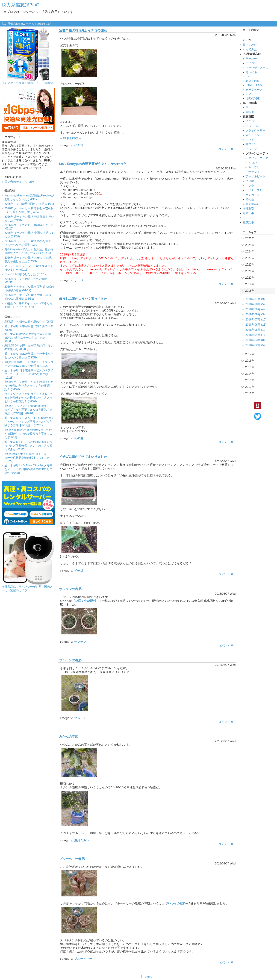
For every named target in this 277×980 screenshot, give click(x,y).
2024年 (250, 251)
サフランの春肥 (70, 589)
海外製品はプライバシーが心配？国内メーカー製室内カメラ (27, 588)
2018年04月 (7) (255, 335)
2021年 (250, 271)
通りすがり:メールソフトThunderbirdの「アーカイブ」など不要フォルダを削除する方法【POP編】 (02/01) (29, 422)
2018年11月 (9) (255, 299)
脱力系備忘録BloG (21, 5)
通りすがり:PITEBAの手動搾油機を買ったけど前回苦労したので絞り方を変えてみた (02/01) (28, 446)
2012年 (250, 387)
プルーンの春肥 (70, 660)
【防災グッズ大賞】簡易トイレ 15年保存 (28, 83)
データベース (254, 90)
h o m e (147, 977)
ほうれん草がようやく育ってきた (83, 299)
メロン (253, 163)
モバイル (251, 72)
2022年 (250, 265)
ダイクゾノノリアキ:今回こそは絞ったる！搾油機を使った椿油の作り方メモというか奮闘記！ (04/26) (29, 398)
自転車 (250, 112)
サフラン (80, 642)
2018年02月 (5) (255, 345)
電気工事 (248, 213)
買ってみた (250, 45)
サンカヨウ (253, 195)
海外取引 (248, 209)
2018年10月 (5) (255, 304)
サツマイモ (255, 172)
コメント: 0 (226, 149)
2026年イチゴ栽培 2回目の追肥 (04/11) (29, 204)
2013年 (250, 380)
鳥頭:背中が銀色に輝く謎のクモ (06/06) (30, 322)
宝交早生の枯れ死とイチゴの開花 (83, 30)
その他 (79, 438)
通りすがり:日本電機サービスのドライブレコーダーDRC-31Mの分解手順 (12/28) (29, 374)
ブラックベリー (255, 130)
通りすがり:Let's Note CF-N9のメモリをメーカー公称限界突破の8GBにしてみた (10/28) (28, 469)
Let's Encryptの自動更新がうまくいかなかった (93, 164)
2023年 (250, 258)
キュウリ (254, 167)
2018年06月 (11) (256, 325)
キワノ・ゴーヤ (258, 158)
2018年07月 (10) (256, 320)
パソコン (251, 63)
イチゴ (79, 145)
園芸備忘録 (253, 204)
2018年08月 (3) (255, 314)
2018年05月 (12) (256, 330)
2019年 (250, 284)
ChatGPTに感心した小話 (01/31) (25, 274)
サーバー (80, 280)
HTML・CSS (254, 85)
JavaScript (252, 81)
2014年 (250, 374)
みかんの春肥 (69, 737)
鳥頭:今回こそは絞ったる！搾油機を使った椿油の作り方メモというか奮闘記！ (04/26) (29, 386)
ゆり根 (250, 181)
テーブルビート (255, 176)
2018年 (250, 291)
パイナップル (254, 190)
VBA (248, 94)
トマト (250, 140)
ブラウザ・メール (257, 68)
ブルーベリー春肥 (72, 859)
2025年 (250, 245)
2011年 (250, 393)
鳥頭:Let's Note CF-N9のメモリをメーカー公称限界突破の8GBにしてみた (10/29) (28, 458)
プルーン (80, 718)
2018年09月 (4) (255, 309)
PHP (248, 77)
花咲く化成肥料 (86, 601)
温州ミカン (82, 840)
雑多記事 (248, 222)
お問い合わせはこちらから (19, 182)
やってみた (250, 49)
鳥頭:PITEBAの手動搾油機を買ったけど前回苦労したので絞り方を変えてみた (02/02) (28, 434)
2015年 (250, 367)
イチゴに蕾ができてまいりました (83, 457)
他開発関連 (253, 98)
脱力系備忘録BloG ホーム (18, 24)
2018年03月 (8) (255, 340)
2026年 (250, 238)
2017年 (250, 354)
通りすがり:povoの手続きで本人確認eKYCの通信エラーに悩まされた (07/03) (28, 338)
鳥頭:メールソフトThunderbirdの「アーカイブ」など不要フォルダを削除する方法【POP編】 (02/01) (29, 410)
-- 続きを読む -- (71, 138)
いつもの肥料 (177, 903)
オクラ (250, 186)
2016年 (250, 361)
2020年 (250, 278)
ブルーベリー (83, 959)
